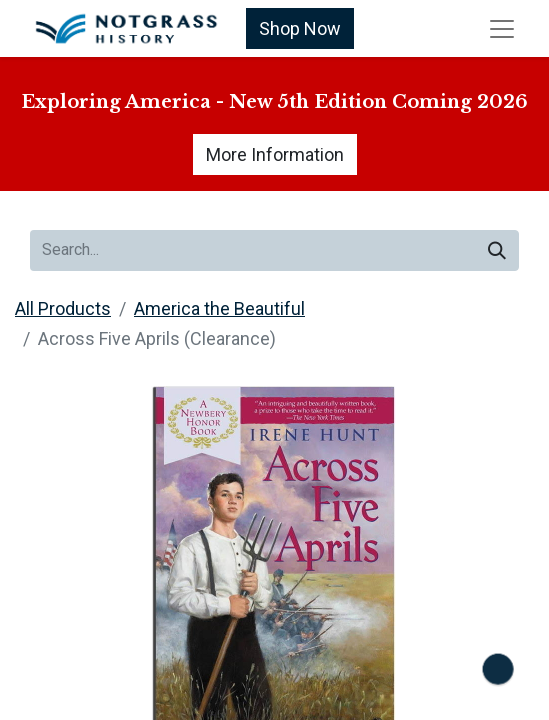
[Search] (497, 250)
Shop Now (300, 28)
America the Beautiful (219, 308)
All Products (63, 308)
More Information (275, 154)
